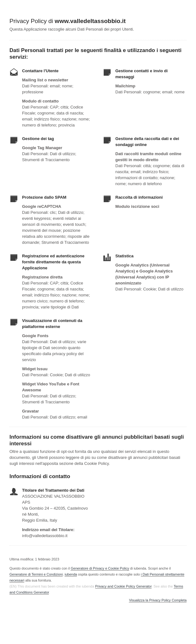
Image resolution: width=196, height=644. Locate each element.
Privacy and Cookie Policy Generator (123, 586)
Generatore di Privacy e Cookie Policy (100, 568)
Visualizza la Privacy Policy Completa (158, 600)
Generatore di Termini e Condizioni (36, 574)
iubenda (71, 574)
